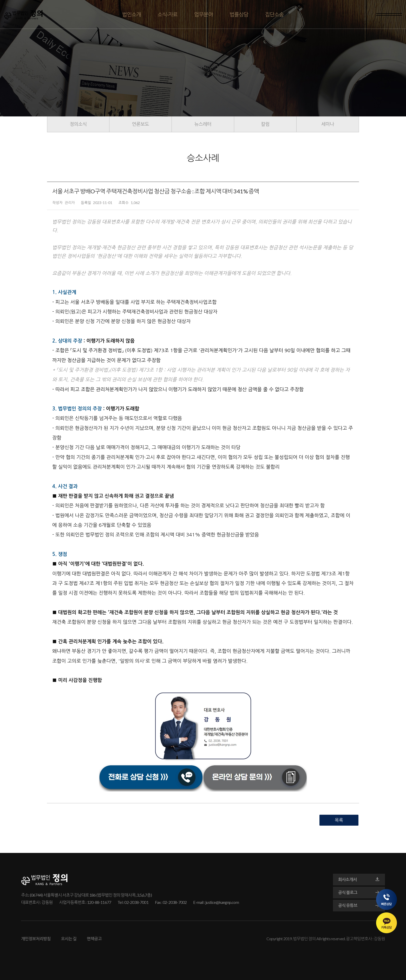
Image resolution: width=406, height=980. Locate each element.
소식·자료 (168, 14)
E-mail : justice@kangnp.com (216, 902)
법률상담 (239, 14)
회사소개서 (359, 879)
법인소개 (132, 14)
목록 (339, 820)
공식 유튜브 (359, 905)
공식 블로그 (359, 892)
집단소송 (274, 14)
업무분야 (204, 14)
